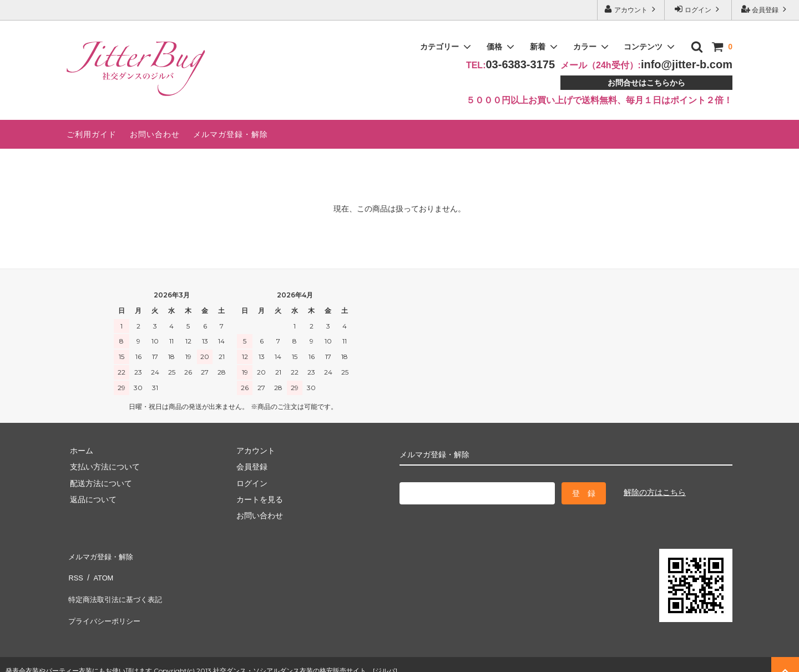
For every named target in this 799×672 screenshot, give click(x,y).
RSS (75, 570)
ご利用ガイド (92, 134)
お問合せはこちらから (646, 83)
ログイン (698, 9)
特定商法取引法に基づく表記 (117, 587)
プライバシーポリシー (105, 603)
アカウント (631, 9)
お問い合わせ (155, 134)
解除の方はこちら (655, 492)
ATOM (100, 570)
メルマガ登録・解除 (231, 134)
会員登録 (765, 9)
